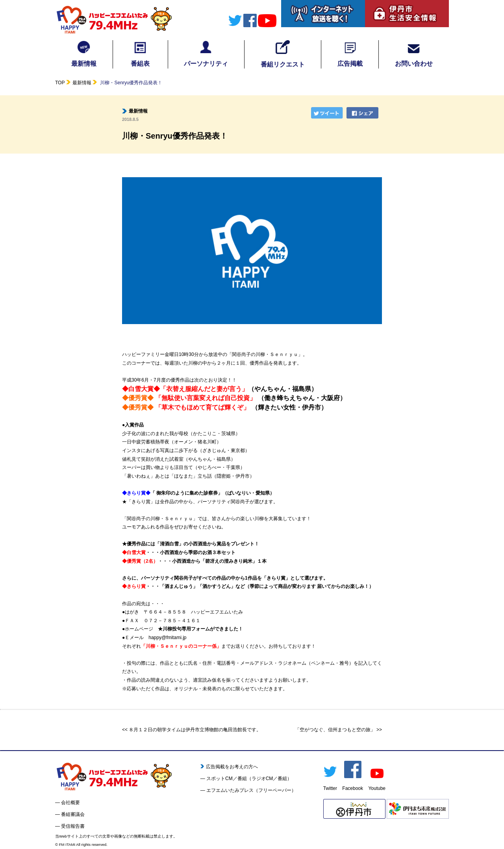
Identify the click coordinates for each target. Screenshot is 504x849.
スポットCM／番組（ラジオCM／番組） (249, 779)
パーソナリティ (206, 54)
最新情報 (84, 54)
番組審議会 (73, 814)
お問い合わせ (414, 54)
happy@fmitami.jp (167, 638)
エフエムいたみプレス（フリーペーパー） (251, 790)
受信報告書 (73, 826)
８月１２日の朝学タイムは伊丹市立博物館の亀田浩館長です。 (195, 730)
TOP (60, 83)
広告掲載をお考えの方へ (229, 767)
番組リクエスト (283, 54)
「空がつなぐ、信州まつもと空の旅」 (335, 730)
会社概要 (70, 803)
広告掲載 (350, 54)
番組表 (140, 54)
